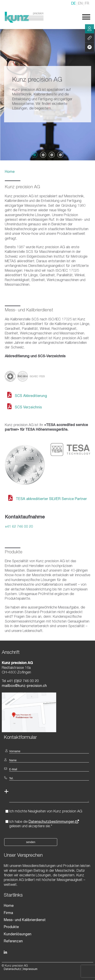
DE (73, 4)
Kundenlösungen (18, 934)
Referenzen (13, 942)
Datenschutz (12, 969)
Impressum (30, 969)
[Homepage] (24, 22)
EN (80, 4)
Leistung (90, 38)
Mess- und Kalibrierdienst (25, 920)
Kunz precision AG (22, 187)
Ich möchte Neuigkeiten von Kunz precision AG (46, 812)
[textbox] (48, 737)
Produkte (11, 927)
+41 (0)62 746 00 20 (22, 681)
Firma (8, 913)
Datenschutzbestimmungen (54, 822)
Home (10, 172)
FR (87, 4)
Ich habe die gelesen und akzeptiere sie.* (44, 824)
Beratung (89, 29)
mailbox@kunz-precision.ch (24, 686)
